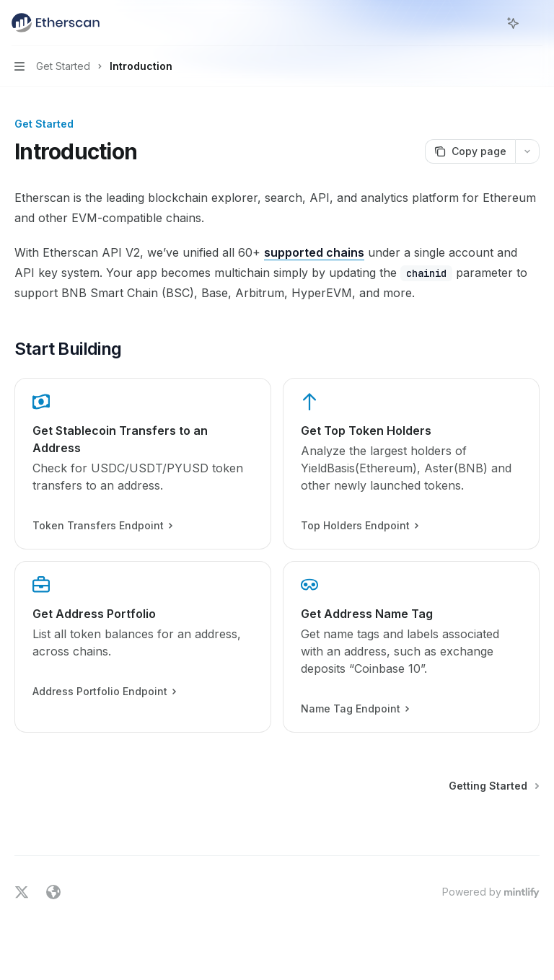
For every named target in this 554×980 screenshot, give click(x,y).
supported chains (314, 252)
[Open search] (486, 23)
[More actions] (535, 23)
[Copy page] (470, 151)
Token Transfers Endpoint (102, 526)
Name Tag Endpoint (355, 709)
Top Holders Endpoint (359, 526)
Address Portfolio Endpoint (104, 692)
